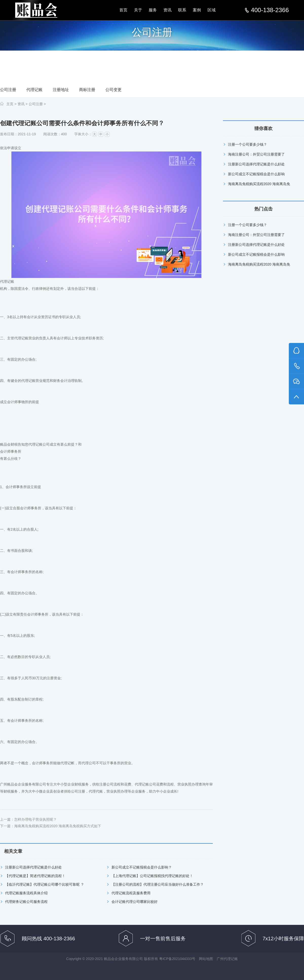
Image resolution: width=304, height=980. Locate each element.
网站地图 (206, 959)
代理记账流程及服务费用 (131, 893)
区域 (212, 10)
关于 (138, 10)
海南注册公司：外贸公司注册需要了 (256, 154)
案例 (197, 10)
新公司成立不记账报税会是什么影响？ (142, 867)
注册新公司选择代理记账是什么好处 (33, 867)
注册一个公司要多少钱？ (248, 144)
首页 (123, 10)
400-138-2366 (270, 10)
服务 (153, 10)
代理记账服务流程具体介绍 (26, 893)
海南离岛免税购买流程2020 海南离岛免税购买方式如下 (58, 826)
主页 (10, 104)
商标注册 (87, 90)
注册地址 (61, 90)
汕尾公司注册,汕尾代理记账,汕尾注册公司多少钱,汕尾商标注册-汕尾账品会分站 (36, 10)
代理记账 (34, 90)
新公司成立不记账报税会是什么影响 (256, 174)
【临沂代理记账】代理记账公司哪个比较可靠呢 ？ (45, 884)
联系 (182, 10)
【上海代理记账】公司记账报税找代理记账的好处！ (152, 876)
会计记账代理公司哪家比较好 (135, 902)
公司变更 (113, 90)
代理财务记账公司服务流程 (26, 902)
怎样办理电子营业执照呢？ (35, 819)
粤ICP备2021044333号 (177, 959)
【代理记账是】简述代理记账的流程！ (35, 876)
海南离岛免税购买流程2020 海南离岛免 (259, 184)
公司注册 (8, 90)
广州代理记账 (227, 959)
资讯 (167, 10)
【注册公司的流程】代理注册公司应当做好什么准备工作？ (158, 884)
